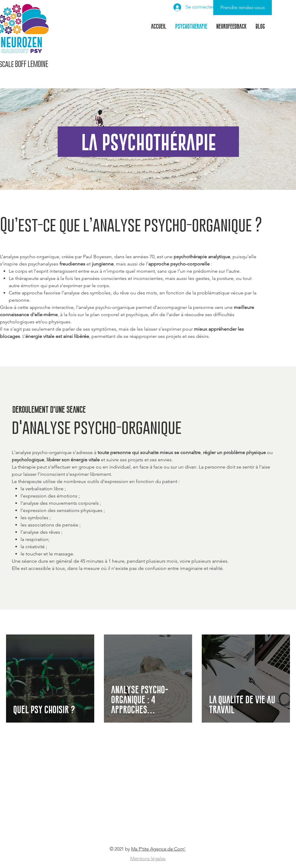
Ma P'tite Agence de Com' (158, 849)
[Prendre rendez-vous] (243, 8)
